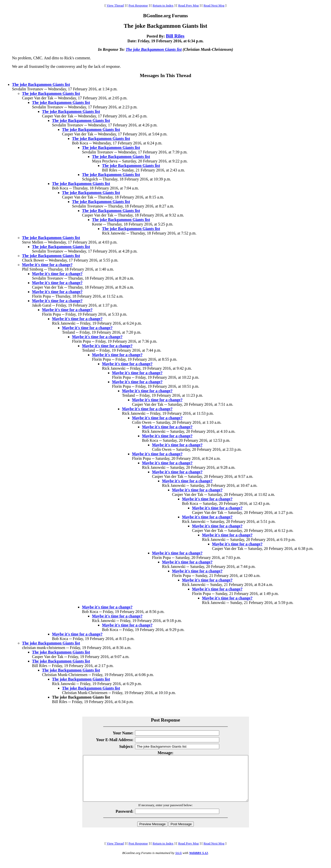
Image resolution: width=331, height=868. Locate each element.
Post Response (138, 5)
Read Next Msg (214, 5)
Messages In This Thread (165, 75)
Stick (178, 862)
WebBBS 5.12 (198, 862)
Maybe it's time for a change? (47, 265)
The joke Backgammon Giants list (154, 49)
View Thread (115, 5)
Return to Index (163, 5)
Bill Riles (175, 36)
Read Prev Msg (188, 5)
